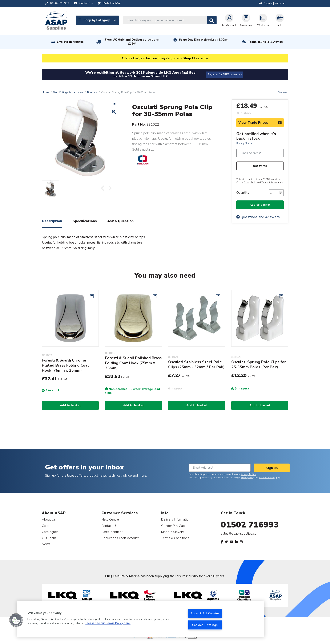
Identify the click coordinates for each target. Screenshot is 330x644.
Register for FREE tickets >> (225, 74)
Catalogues (50, 532)
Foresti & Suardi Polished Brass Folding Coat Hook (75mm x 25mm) (133, 363)
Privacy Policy (250, 182)
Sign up (272, 468)
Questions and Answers (258, 217)
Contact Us (109, 526)
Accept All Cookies (205, 613)
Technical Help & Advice (265, 42)
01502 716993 (250, 525)
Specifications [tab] (85, 221)
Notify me (260, 166)
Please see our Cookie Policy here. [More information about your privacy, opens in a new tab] (108, 623)
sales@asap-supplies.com (240, 534)
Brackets (92, 92)
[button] (16, 620)
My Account (229, 20)
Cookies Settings (205, 625)
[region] (141, 619)
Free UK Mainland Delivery (132, 42)
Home (45, 92)
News (46, 544)
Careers (48, 526)
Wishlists (263, 20)
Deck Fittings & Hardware (68, 92)
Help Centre (110, 519)
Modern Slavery (173, 532)
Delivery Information (176, 519)
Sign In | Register (272, 3)
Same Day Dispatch (204, 40)
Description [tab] (52, 221)
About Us (49, 519)
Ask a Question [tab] (120, 221)
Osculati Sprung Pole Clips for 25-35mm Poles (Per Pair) (259, 364)
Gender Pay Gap (173, 526)
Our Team (49, 538)
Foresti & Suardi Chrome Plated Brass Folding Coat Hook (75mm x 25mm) (66, 365)
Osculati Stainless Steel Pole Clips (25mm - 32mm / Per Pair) (196, 364)
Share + (282, 92)
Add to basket (260, 205)
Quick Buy (246, 20)
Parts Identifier (112, 532)
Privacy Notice (244, 143)
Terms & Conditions (175, 538)
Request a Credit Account (120, 538)
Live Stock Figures (70, 42)
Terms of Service (269, 182)
